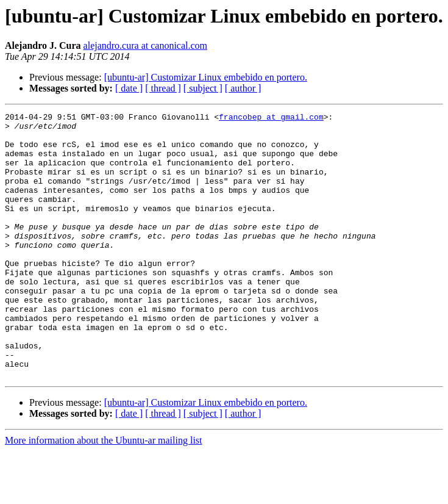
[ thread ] (163, 88)
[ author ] (243, 88)
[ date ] (129, 88)
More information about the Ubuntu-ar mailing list (104, 493)
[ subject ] (203, 88)
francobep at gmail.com (271, 118)
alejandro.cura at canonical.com (145, 45)
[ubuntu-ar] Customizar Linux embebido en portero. (206, 77)
